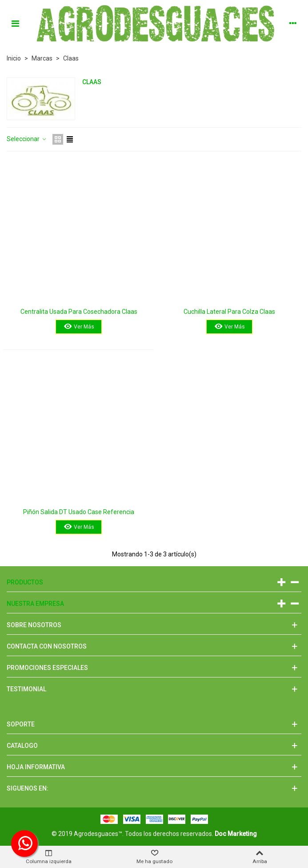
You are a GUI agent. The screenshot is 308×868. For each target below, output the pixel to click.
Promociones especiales (47, 668)
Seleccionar (27, 139)
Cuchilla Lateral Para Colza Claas (229, 312)
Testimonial (26, 689)
